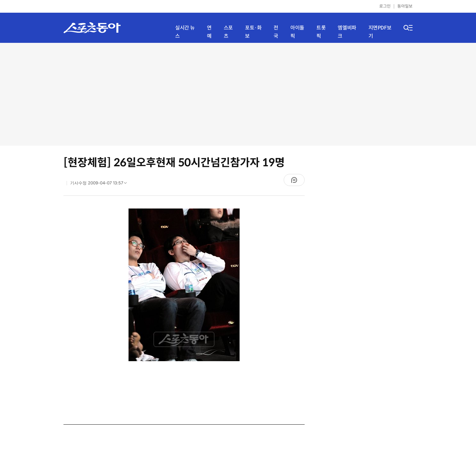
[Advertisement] (238, 94)
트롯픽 (321, 32)
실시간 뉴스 (185, 32)
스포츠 (228, 32)
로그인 (385, 6)
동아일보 (405, 6)
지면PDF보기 (380, 32)
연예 (209, 32)
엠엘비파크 (347, 32)
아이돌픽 (297, 32)
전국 (276, 32)
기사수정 (100, 184)
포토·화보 (253, 32)
